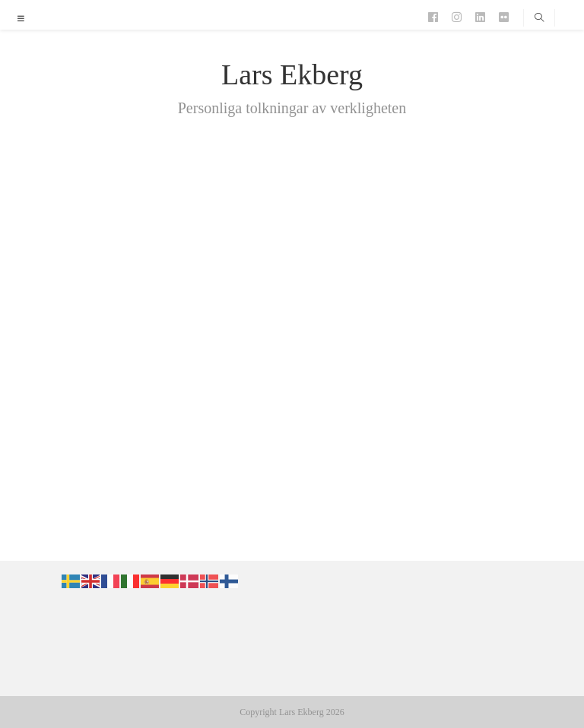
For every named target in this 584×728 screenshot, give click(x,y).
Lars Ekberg (292, 74)
